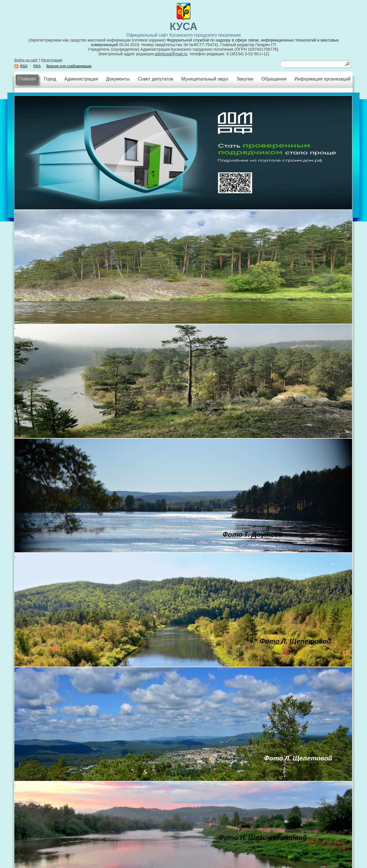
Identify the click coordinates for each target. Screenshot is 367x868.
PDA (37, 66)
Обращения (274, 79)
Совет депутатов (155, 79)
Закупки (245, 79)
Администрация (81, 79)
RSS (24, 66)
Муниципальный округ (205, 79)
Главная (27, 79)
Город (50, 79)
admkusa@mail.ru (171, 54)
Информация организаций (323, 79)
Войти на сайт (26, 60)
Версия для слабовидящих (69, 66)
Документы (118, 79)
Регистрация (52, 60)
